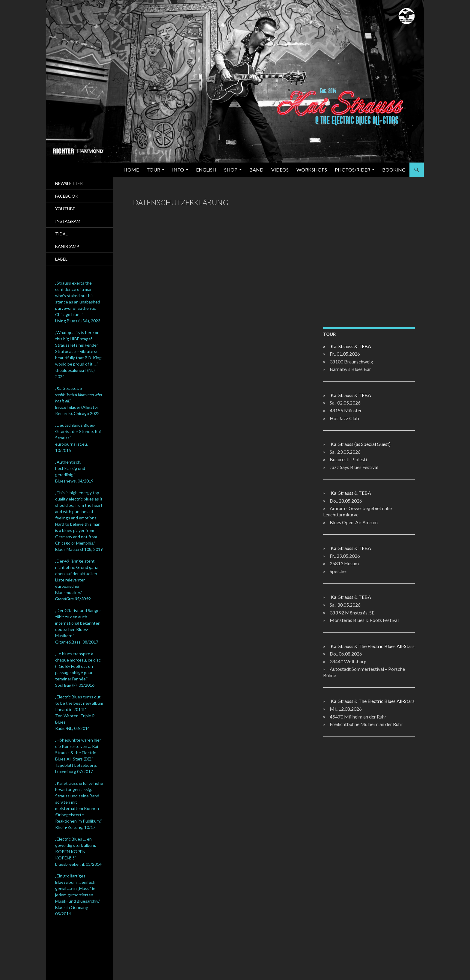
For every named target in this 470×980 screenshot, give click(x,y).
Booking (394, 170)
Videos (280, 170)
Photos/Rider (352, 170)
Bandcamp (67, 246)
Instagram (68, 221)
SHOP (231, 170)
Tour (153, 170)
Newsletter (69, 183)
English (206, 170)
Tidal (61, 234)
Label (61, 259)
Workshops (312, 170)
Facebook (67, 196)
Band (256, 170)
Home (131, 170)
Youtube (65, 209)
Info (178, 170)
